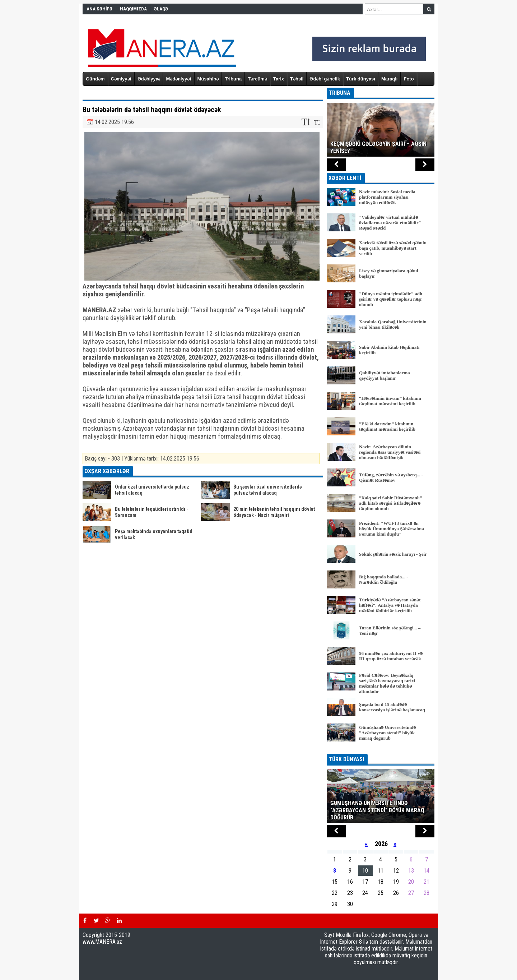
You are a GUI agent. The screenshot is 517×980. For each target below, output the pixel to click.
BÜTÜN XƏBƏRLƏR (381, 749)
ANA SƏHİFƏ (99, 9)
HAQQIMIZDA (133, 9)
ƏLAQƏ (161, 9)
